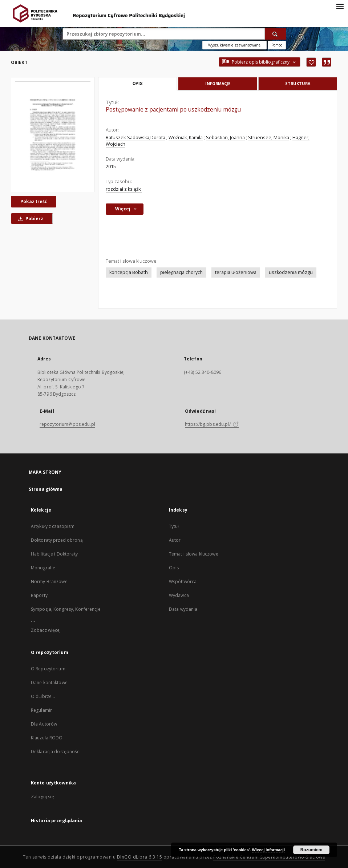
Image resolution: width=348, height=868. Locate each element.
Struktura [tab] (298, 83)
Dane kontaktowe (49, 683)
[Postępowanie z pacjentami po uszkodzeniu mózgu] (53, 135)
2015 (111, 167)
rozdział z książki (124, 189)
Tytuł (174, 526)
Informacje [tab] (218, 83)
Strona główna (46, 489)
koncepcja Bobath (129, 272)
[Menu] (340, 6)
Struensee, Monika (269, 138)
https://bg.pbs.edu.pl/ (212, 424)
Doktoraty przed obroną (57, 540)
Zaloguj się (43, 797)
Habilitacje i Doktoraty (54, 554)
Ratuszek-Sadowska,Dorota (135, 138)
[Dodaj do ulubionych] (311, 62)
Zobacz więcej (46, 630)
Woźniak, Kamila (186, 138)
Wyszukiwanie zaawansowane (234, 45)
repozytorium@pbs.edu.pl (67, 424)
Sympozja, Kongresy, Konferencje (66, 609)
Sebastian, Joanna (225, 138)
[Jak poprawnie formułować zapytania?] (277, 45)
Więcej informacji (268, 850)
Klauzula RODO (47, 738)
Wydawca (179, 595)
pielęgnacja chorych (181, 272)
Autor (175, 540)
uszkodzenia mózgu (291, 272)
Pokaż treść (34, 201)
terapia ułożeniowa (236, 272)
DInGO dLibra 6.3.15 (140, 857)
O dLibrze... (43, 696)
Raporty (39, 595)
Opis (174, 568)
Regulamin (42, 710)
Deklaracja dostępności (56, 752)
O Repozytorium (48, 669)
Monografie (43, 568)
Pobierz (29, 219)
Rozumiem (311, 850)
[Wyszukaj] (275, 34)
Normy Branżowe (49, 582)
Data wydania (183, 609)
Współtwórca (183, 582)
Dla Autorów (44, 724)
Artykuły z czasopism (53, 526)
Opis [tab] (137, 84)
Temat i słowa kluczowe (194, 554)
